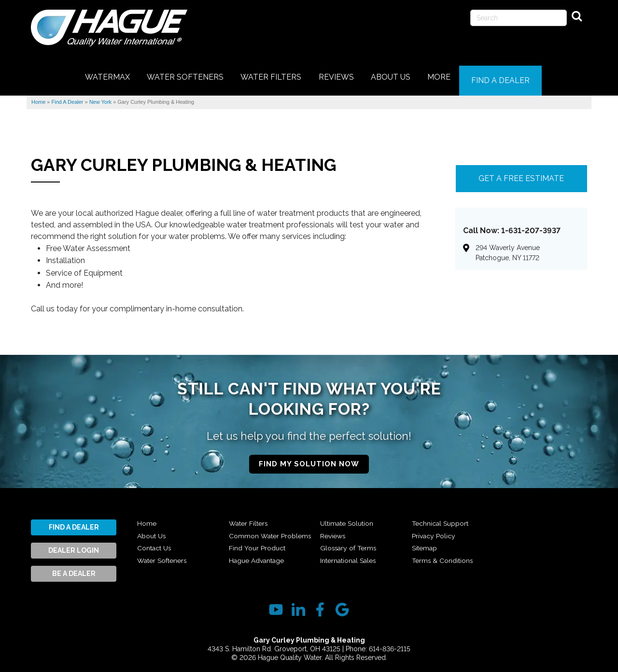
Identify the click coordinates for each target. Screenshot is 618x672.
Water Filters (250, 518)
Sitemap (426, 556)
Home (147, 518)
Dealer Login (74, 546)
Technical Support (443, 531)
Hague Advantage (351, 518)
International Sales (443, 518)
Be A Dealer (74, 569)
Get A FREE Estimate (521, 174)
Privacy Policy (435, 544)
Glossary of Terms (350, 556)
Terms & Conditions (536, 518)
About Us (153, 531)
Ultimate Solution (350, 531)
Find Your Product (259, 556)
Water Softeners (165, 556)
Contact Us (156, 544)
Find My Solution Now (309, 459)
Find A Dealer (74, 522)
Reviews (334, 544)
